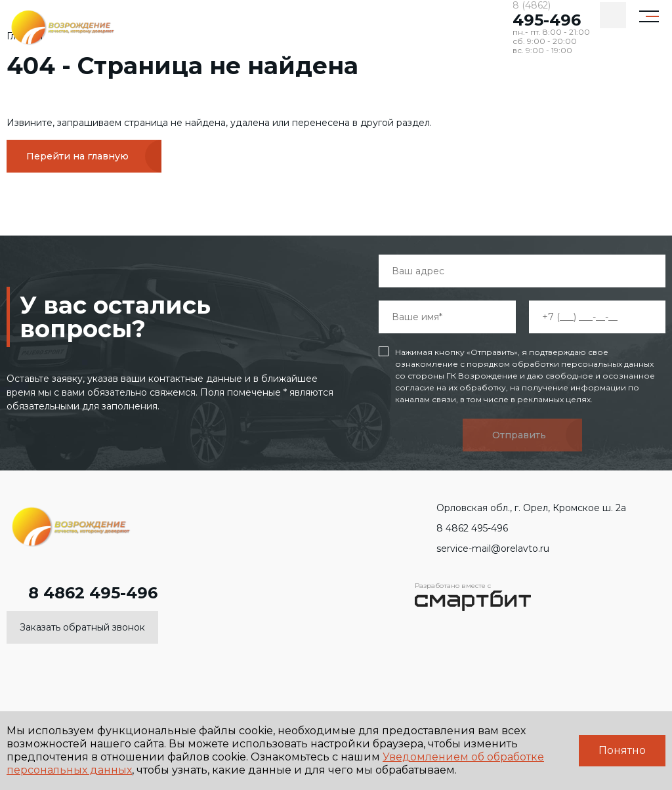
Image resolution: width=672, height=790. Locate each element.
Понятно (622, 750)
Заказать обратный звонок (82, 627)
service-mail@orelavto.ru (482, 549)
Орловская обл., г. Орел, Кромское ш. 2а (520, 508)
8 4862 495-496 (82, 593)
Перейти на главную (77, 156)
